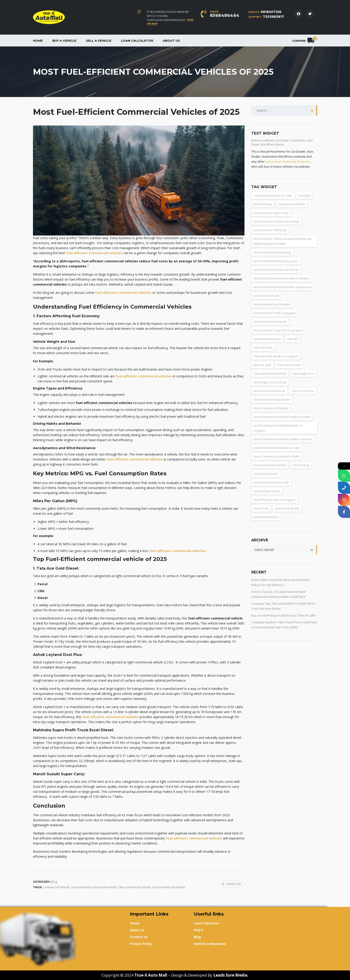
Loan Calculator (137, 41)
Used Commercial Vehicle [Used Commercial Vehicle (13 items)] (271, 408)
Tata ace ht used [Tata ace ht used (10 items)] (289, 365)
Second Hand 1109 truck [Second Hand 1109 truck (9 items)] (270, 230)
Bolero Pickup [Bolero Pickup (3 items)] (263, 204)
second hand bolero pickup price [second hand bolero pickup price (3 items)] (276, 261)
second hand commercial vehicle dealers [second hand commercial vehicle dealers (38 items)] (282, 278)
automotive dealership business (288, 161)
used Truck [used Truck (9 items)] (261, 508)
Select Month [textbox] (264, 550)
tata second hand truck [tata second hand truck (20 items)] (269, 391)
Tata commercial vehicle (135, 887)
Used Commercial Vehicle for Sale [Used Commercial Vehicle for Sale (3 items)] (277, 448)
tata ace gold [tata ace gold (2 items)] (262, 365)
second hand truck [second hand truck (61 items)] (266, 296)
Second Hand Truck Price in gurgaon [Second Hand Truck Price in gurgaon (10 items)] (278, 330)
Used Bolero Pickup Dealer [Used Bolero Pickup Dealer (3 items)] (272, 399)
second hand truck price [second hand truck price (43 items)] (270, 322)
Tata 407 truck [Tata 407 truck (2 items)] (263, 348)
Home (38, 41)
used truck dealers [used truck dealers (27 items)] (266, 517)
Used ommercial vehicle (169, 887)
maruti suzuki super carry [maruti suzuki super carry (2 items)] (271, 213)
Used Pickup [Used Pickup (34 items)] (301, 465)
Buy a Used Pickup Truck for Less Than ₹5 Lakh (283, 615)
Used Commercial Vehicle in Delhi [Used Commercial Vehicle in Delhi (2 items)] (276, 456)
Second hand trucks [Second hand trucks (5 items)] (267, 339)
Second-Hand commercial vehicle (94, 887)
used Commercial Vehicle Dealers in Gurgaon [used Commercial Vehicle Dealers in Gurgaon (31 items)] (278, 428)
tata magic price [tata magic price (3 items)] (303, 374)
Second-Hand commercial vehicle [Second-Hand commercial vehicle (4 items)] (276, 221)
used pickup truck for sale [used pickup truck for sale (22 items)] (271, 482)
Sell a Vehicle (99, 41)
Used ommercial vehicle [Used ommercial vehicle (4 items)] (270, 465)
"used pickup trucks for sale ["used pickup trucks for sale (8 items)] (273, 195)
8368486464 (225, 15)
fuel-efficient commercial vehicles (94, 253)
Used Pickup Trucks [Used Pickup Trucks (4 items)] (267, 491)
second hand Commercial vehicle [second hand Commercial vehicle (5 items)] (276, 270)
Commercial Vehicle (56, 887)
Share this (231, 884)
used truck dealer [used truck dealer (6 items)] (287, 508)
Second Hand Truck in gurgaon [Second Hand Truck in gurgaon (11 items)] (274, 313)
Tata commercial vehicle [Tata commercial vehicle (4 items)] (270, 374)
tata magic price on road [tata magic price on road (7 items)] (270, 382)
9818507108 (271, 12)
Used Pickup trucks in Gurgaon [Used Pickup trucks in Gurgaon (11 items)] (274, 500)
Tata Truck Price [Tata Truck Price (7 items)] (302, 391)
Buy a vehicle (64, 41)
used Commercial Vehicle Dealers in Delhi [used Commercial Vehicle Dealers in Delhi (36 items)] (282, 417)
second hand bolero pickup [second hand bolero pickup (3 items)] (272, 252)
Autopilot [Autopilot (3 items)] (305, 195)
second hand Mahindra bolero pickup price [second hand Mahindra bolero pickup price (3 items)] (283, 287)
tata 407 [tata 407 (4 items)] (293, 339)
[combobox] (284, 550)
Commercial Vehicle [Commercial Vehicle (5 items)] (292, 204)
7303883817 (273, 17)
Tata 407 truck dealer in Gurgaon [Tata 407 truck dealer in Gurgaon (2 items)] (276, 356)
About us (171, 41)
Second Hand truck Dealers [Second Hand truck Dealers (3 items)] (272, 304)
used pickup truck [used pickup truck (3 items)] (266, 474)
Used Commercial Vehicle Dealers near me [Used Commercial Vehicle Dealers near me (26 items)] (283, 439)
